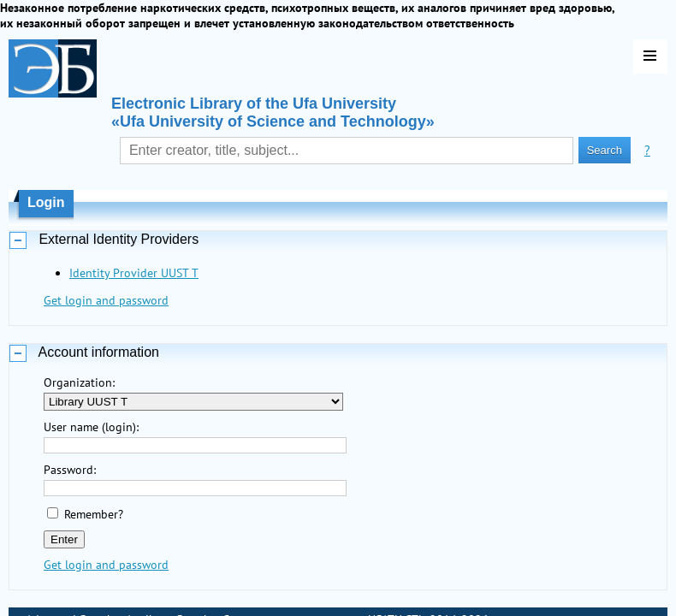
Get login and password (106, 300)
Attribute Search (168, 578)
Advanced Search (70, 578)
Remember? (94, 514)
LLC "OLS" (391, 598)
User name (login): (91, 427)
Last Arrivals (58, 598)
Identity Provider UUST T (134, 273)
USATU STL (396, 578)
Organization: (79, 382)
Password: (70, 470)
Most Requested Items (159, 598)
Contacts (245, 578)
